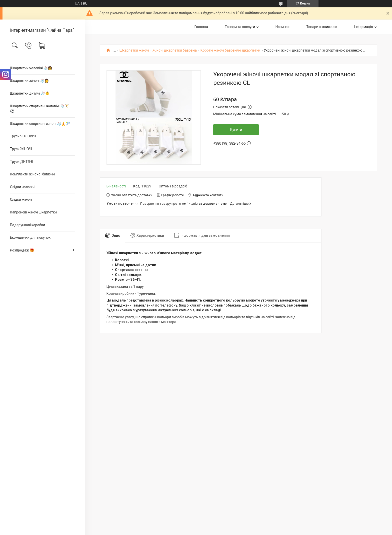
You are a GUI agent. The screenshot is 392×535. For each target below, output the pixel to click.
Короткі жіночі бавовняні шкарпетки (230, 50)
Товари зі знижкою (322, 27)
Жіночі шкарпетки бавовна (175, 50)
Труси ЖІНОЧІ (21, 149)
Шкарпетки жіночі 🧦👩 (29, 81)
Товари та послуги (240, 27)
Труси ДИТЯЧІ (21, 162)
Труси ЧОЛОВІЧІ (23, 136)
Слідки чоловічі (23, 187)
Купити (236, 130)
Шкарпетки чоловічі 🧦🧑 (31, 68)
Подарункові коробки (27, 225)
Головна (201, 27)
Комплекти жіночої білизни (32, 174)
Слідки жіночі (21, 199)
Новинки (282, 27)
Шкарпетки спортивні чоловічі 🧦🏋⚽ (39, 109)
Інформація (363, 27)
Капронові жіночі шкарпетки (33, 212)
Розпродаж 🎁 (22, 250)
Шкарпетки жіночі (134, 50)
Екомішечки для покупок (30, 237)
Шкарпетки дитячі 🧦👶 (30, 93)
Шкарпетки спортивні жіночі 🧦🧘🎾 (40, 124)
